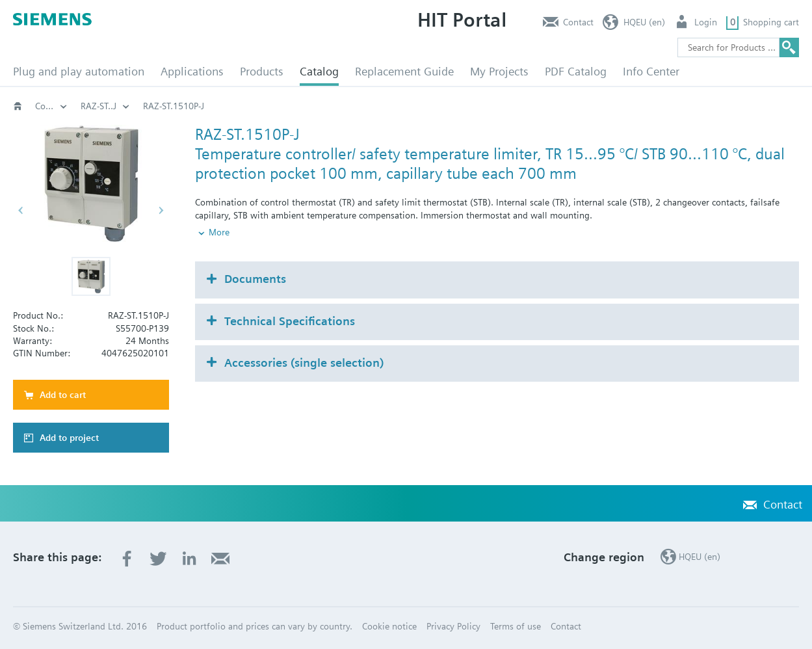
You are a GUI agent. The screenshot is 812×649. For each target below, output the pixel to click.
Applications (192, 71)
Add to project (69, 438)
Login (706, 22)
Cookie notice (389, 626)
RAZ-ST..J (677, 106)
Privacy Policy (453, 626)
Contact (578, 22)
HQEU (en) (644, 22)
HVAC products (51, 106)
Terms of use (516, 626)
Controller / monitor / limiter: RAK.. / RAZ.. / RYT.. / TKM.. (518, 106)
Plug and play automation (79, 71)
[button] (91, 276)
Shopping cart (771, 22)
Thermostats (105, 106)
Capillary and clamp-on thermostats (228, 106)
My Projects (499, 71)
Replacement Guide (404, 71)
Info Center (651, 71)
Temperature (351, 106)
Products (262, 71)
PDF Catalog (576, 71)
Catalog (319, 71)
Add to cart (63, 395)
